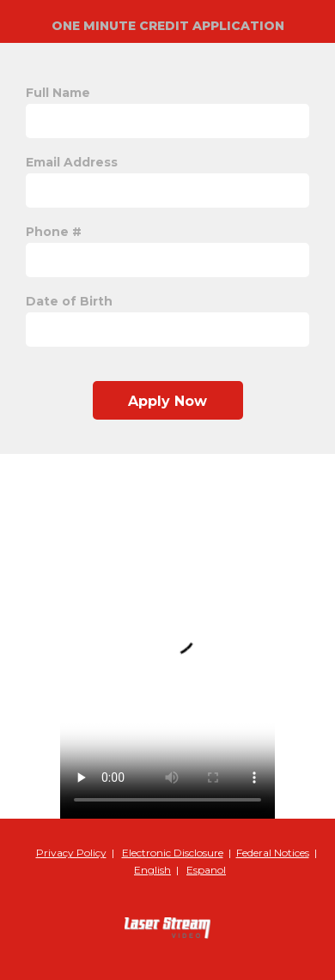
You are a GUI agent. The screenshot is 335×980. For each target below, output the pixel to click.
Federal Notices (273, 853)
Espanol (206, 870)
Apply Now (167, 401)
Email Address (72, 162)
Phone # (54, 232)
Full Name (58, 93)
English (152, 870)
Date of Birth (69, 301)
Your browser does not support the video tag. (167, 636)
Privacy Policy (71, 853)
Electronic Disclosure (173, 853)
